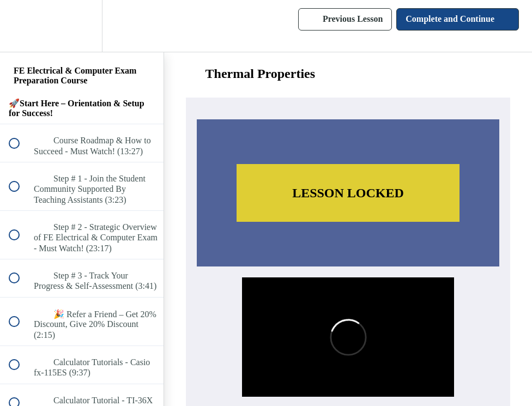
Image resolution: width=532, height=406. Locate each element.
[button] (20, 26)
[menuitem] (82, 26)
